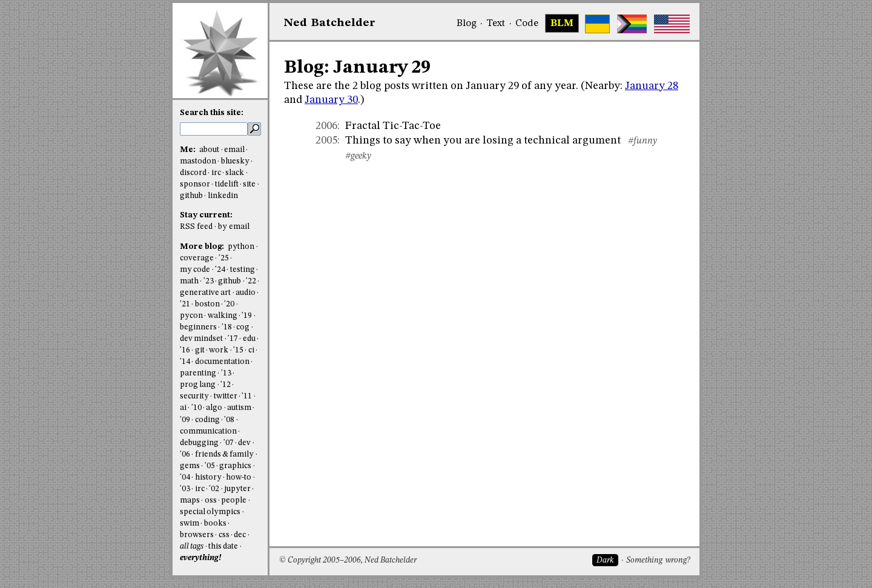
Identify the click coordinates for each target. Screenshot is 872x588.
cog (243, 327)
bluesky (235, 161)
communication (208, 431)
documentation (222, 362)
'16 (185, 350)
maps (190, 500)
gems (190, 466)
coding (207, 420)
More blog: (203, 247)
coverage (197, 258)
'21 (185, 304)
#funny (642, 141)
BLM (562, 24)
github (191, 196)
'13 (226, 373)
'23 (209, 281)
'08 (229, 420)
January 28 (652, 86)
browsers (197, 535)
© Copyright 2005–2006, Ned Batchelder (348, 560)
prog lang (198, 385)
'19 (247, 316)
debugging (199, 443)
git (200, 350)
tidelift (227, 184)
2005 (326, 140)
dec (240, 535)
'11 (247, 396)
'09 (185, 420)
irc (216, 173)
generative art (205, 293)
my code (195, 270)
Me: (189, 150)
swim (190, 524)
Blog (467, 24)
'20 (229, 304)
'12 (226, 385)
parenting (198, 373)
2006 (326, 126)
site (249, 184)
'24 (220, 270)
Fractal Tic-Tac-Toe (393, 126)
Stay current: (206, 215)
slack (235, 173)
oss (211, 500)
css (224, 535)
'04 (185, 477)
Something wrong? (658, 560)
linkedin (223, 196)
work (219, 350)
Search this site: (212, 113)
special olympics (210, 512)
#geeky (358, 156)
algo (214, 408)
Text (496, 24)
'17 (233, 339)
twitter (226, 396)
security (194, 396)
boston (207, 304)
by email (234, 227)
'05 (210, 466)
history (208, 477)
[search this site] (214, 129)
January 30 (331, 100)
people (234, 500)
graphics (235, 466)
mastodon (198, 161)
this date (223, 547)
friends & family (225, 454)
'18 (227, 327)
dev (244, 443)
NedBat (330, 23)
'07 (229, 443)
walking (223, 316)
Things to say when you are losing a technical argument (483, 140)
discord (193, 173)
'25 (224, 258)
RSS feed (196, 227)
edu (249, 339)
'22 (251, 281)
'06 (185, 454)
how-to (239, 477)
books (215, 524)
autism (239, 408)
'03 (185, 489)
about (209, 150)
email (234, 150)
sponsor (195, 184)
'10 (197, 408)
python (241, 247)
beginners (198, 327)
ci (251, 350)
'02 (214, 489)
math (189, 281)
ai (183, 408)
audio (246, 293)
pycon (191, 316)
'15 (238, 350)
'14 (185, 362)
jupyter (237, 489)
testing (243, 270)
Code (527, 24)
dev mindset (201, 339)
